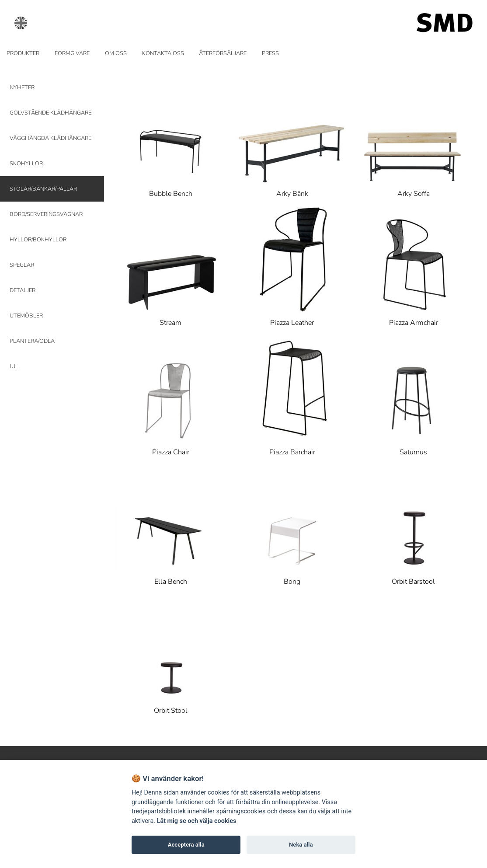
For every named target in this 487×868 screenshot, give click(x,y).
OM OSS (116, 53)
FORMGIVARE (72, 53)
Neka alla (301, 845)
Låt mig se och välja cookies (197, 821)
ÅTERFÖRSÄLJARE (223, 53)
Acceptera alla (186, 845)
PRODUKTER (23, 53)
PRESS (270, 53)
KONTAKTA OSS (163, 53)
